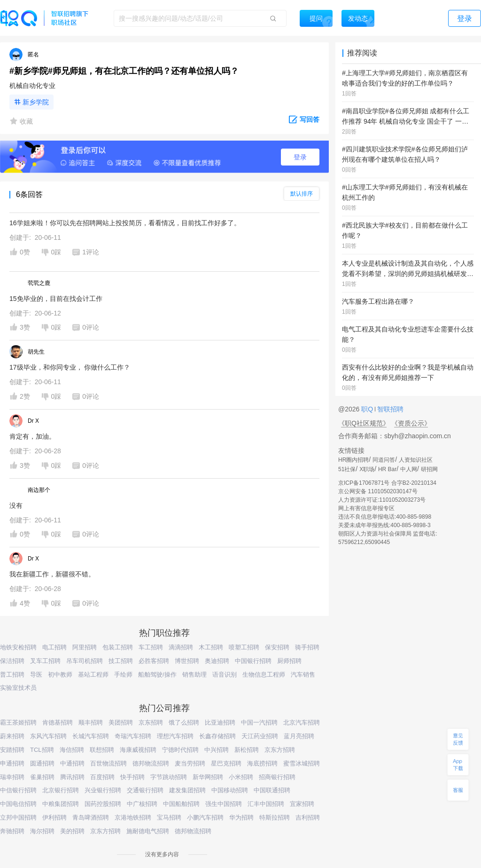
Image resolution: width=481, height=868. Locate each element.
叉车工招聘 (45, 661)
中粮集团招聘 (61, 804)
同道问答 (384, 460)
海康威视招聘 (138, 750)
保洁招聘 (12, 661)
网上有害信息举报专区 (366, 508)
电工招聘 (54, 647)
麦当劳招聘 (190, 763)
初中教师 (60, 675)
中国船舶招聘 (181, 804)
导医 (36, 675)
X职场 (367, 469)
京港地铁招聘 (133, 817)
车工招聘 (151, 647)
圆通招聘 (42, 763)
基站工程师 (93, 675)
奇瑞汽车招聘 (133, 736)
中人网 (409, 469)
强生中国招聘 (224, 804)
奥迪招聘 (217, 661)
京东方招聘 (280, 750)
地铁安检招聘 (18, 647)
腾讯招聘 (72, 777)
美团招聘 (121, 722)
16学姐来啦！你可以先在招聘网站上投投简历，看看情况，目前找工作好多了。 (125, 223)
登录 (300, 157)
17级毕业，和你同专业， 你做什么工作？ (70, 367)
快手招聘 (132, 777)
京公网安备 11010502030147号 (378, 491)
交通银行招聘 (145, 790)
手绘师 (123, 675)
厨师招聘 (289, 661)
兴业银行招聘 (103, 790)
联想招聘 (102, 750)
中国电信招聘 (18, 804)
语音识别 (225, 675)
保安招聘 (277, 647)
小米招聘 (241, 777)
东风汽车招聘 (48, 736)
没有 (16, 505)
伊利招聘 (54, 817)
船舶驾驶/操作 (157, 675)
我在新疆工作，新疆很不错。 (52, 574)
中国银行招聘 (253, 661)
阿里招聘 (85, 647)
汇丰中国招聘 (266, 804)
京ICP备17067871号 (364, 483)
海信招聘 (72, 750)
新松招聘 (247, 750)
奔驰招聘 (12, 831)
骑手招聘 (307, 647)
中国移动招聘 (230, 790)
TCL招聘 (42, 750)
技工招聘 (121, 661)
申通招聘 (12, 763)
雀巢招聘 (42, 777)
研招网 (429, 469)
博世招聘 (187, 661)
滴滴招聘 (181, 647)
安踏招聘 (12, 750)
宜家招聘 (302, 804)
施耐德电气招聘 (148, 831)
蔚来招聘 (12, 736)
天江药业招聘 (260, 736)
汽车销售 (303, 675)
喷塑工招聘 (244, 647)
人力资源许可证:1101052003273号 (382, 500)
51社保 (347, 469)
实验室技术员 (18, 688)
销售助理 (194, 675)
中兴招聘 (217, 750)
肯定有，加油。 (32, 436)
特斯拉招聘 (275, 817)
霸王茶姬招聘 (18, 722)
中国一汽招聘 (259, 722)
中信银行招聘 (18, 790)
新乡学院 (36, 102)
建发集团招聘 (187, 790)
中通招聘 (72, 763)
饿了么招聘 (184, 722)
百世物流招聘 (109, 763)
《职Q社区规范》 (364, 423)
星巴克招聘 (226, 763)
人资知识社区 (416, 460)
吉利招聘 (308, 817)
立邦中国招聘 (18, 817)
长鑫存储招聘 (217, 736)
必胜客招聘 (154, 661)
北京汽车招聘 (302, 722)
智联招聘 (389, 409)
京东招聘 (151, 722)
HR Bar (387, 469)
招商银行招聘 (277, 777)
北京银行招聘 (61, 790)
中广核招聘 (142, 804)
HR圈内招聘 (353, 460)
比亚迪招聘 (220, 722)
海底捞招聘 (262, 763)
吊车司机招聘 (85, 661)
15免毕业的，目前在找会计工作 (56, 299)
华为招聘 (241, 817)
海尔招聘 (42, 831)
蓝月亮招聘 (299, 736)
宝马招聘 (169, 817)
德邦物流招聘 (151, 763)
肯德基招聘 (58, 722)
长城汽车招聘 (91, 736)
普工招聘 (12, 675)
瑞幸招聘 (12, 777)
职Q (368, 409)
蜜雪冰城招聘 (302, 763)
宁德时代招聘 (180, 750)
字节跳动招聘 (169, 777)
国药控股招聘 (103, 804)
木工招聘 (211, 647)
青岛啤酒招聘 (91, 817)
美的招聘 (72, 831)
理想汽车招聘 (175, 736)
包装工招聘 (118, 647)
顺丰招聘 (91, 722)
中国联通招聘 (272, 790)
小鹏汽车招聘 (205, 817)
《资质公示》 (411, 423)
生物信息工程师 (264, 675)
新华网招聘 (208, 777)
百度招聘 (102, 777)
